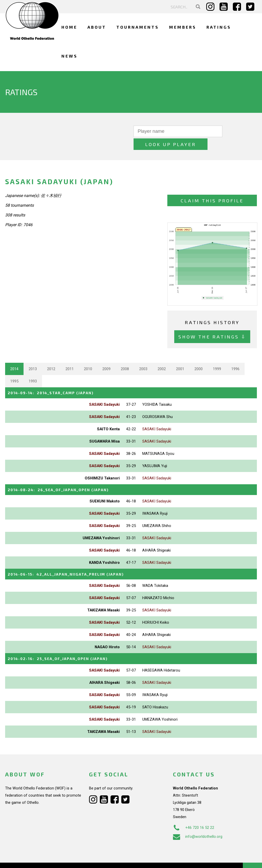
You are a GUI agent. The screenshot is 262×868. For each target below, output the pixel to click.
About (97, 27)
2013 (33, 356)
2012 (51, 356)
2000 (199, 356)
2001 (180, 356)
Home (69, 27)
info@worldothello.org (198, 823)
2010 (88, 356)
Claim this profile (212, 188)
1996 (235, 356)
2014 (14, 356)
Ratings (219, 27)
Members (183, 27)
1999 (217, 356)
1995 (14, 368)
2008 (125, 356)
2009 (106, 356)
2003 (143, 356)
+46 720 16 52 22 (194, 814)
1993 (33, 368)
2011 (70, 356)
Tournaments (138, 27)
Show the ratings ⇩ (212, 324)
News (69, 56)
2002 (162, 356)
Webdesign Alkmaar (37, 859)
